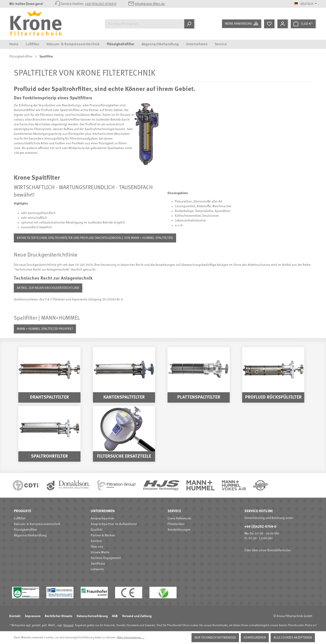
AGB (115, 616)
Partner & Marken (103, 535)
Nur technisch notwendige (215, 638)
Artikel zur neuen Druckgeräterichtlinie (48, 288)
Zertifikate (98, 564)
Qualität (97, 530)
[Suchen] (190, 24)
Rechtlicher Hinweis (59, 616)
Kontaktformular (279, 550)
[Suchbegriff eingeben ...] (145, 24)
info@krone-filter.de (150, 4)
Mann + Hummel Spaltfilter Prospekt (45, 329)
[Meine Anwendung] (242, 24)
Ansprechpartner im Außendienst (114, 524)
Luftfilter (20, 518)
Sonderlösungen (179, 530)
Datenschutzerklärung (92, 616)
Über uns (97, 547)
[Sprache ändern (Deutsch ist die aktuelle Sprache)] (306, 4)
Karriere (96, 541)
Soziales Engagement (106, 558)
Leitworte (97, 569)
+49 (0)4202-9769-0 (101, 4)
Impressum (33, 616)
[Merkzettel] (270, 24)
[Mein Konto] (283, 24)
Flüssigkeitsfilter (25, 530)
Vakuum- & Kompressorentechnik (37, 524)
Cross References (179, 518)
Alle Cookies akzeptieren (293, 638)
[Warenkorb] (304, 24)
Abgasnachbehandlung (30, 535)
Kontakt (15, 616)
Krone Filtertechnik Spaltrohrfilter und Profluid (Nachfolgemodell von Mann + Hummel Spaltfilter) (95, 238)
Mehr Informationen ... (131, 638)
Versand (68, 625)
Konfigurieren (255, 638)
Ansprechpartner (102, 518)
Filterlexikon (176, 524)
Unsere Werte (100, 552)
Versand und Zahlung (137, 616)
